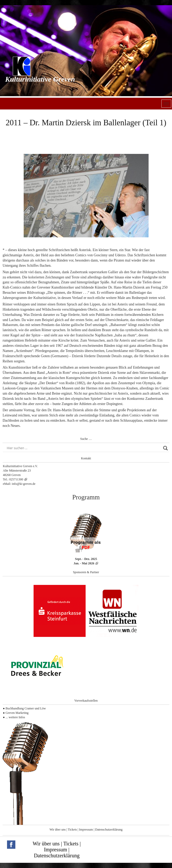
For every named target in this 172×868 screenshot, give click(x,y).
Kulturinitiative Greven (40, 79)
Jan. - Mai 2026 (84, 563)
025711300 (16, 479)
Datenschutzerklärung (109, 830)
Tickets (72, 830)
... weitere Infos (15, 717)
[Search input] (84, 448)
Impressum (86, 830)
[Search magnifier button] (165, 448)
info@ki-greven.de (24, 484)
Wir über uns (58, 830)
